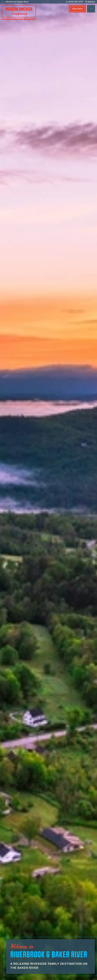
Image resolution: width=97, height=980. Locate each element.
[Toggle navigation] (91, 9)
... (4, 2)
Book (77, 9)
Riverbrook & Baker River (17, 2)
